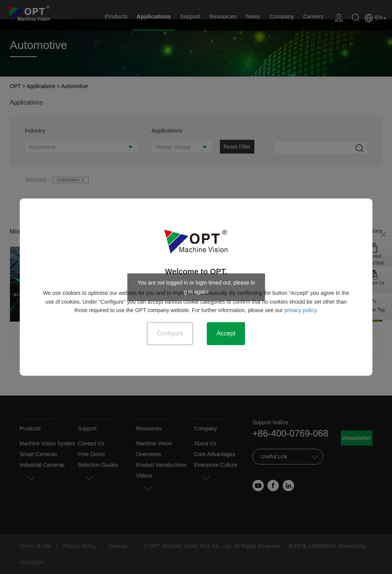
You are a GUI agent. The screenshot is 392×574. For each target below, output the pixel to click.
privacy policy (300, 310)
